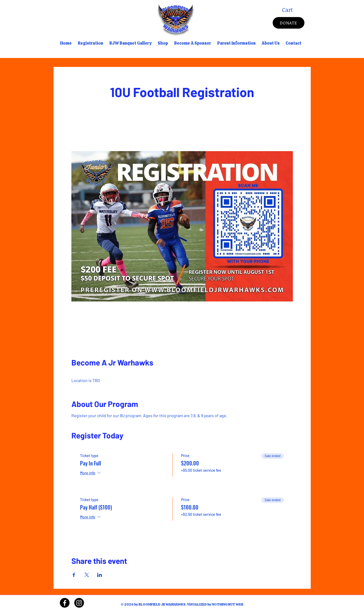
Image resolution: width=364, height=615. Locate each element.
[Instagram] (79, 603)
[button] (293, 10)
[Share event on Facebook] (74, 575)
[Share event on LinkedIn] (100, 575)
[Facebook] (65, 603)
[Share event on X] (87, 575)
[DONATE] (289, 23)
